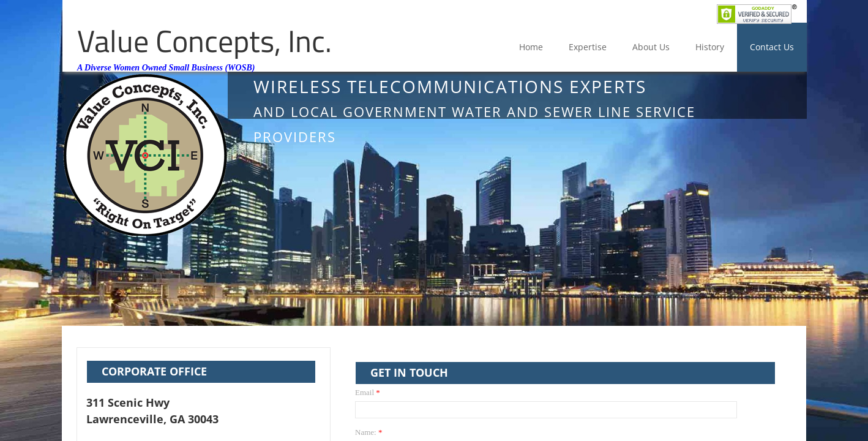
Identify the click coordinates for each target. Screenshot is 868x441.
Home (531, 47)
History (710, 47)
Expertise (588, 47)
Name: (369, 432)
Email (368, 392)
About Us (651, 47)
